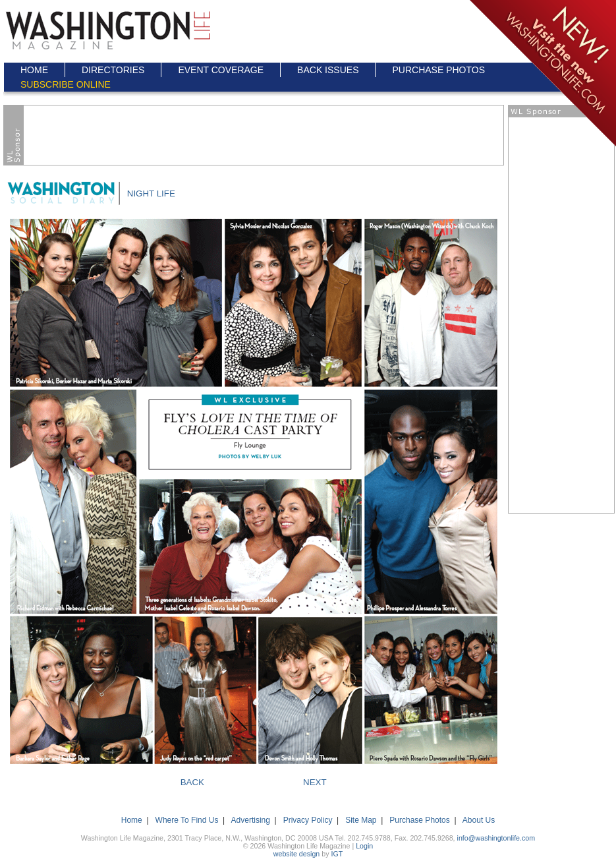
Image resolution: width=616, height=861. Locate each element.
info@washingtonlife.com (496, 838)
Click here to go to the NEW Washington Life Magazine (542, 74)
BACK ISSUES (328, 70)
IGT (337, 854)
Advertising (251, 820)
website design (297, 854)
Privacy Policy (308, 820)
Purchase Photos (419, 820)
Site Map (361, 820)
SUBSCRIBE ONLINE (66, 84)
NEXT (315, 782)
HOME (34, 70)
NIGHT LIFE (151, 193)
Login (364, 846)
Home (132, 820)
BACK (192, 782)
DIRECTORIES (113, 70)
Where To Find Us (187, 820)
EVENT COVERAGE (221, 70)
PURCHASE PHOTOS (438, 70)
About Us (479, 820)
